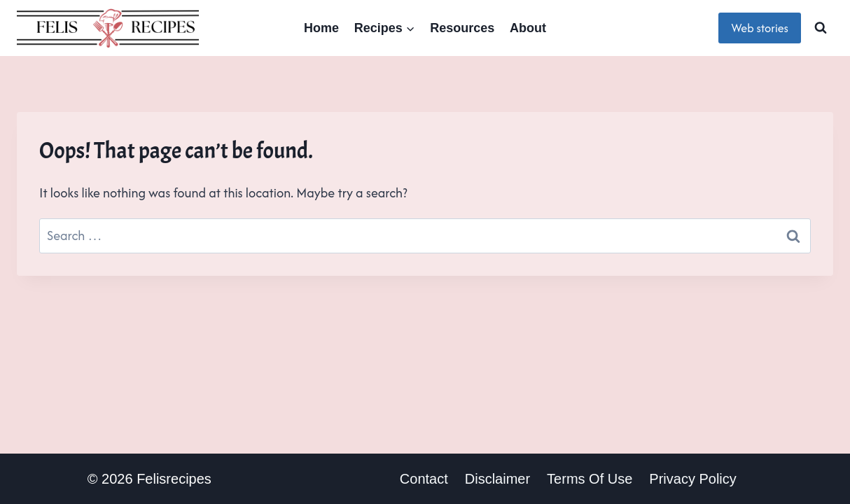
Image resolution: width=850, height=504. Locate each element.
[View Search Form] (821, 28)
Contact (424, 479)
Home (321, 28)
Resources (462, 28)
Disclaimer (497, 479)
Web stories (760, 28)
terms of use (590, 479)
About (528, 28)
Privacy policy (692, 479)
